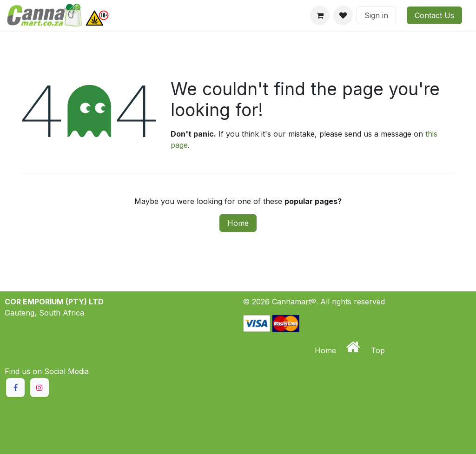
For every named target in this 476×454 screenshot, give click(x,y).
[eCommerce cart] (320, 15)
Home (238, 223)
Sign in (376, 15)
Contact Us (434, 15)
